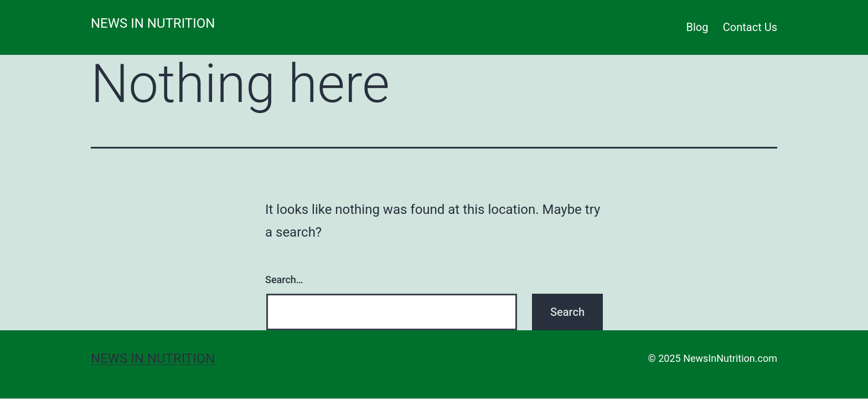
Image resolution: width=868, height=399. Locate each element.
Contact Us (750, 27)
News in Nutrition (153, 23)
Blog (697, 27)
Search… (284, 280)
